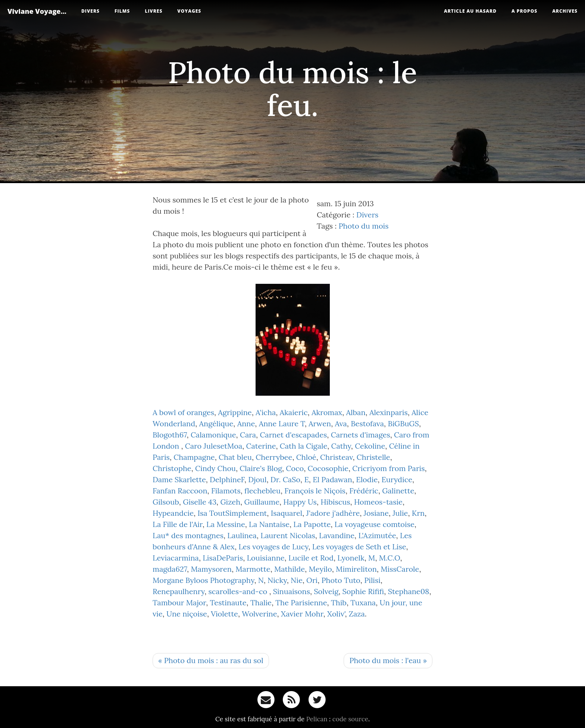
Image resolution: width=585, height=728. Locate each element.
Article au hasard (470, 11)
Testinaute (228, 603)
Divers (90, 11)
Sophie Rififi (363, 591)
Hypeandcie (173, 513)
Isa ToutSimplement (232, 513)
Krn (418, 513)
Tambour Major (179, 603)
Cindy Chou (215, 468)
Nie (297, 580)
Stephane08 (409, 591)
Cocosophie (328, 468)
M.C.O (390, 558)
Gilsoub (166, 502)
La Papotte (312, 524)
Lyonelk (351, 558)
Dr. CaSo (285, 479)
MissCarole (400, 569)
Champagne (194, 457)
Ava (341, 423)
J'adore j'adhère (333, 513)
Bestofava (367, 423)
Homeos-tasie (378, 502)
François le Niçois (315, 491)
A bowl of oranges (183, 412)
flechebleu (262, 491)
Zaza (357, 614)
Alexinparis (389, 412)
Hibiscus (335, 502)
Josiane (376, 513)
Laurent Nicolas (288, 535)
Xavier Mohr (302, 614)
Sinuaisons (292, 591)
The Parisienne (301, 603)
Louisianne (265, 558)
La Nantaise (269, 524)
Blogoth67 (170, 435)
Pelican (317, 719)
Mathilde (290, 569)
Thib (339, 603)
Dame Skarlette (179, 479)
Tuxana (363, 603)
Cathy (341, 446)
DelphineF (227, 479)
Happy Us (300, 502)
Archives (565, 11)
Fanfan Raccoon (180, 491)
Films (122, 11)
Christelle (373, 457)
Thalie (261, 603)
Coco (295, 468)
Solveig (326, 591)
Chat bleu (235, 457)
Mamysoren (211, 569)
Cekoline (370, 446)
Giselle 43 (200, 502)
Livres (154, 11)
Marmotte (253, 569)
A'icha (266, 412)
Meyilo (320, 569)
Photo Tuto (341, 580)
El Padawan (332, 479)
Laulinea (242, 535)
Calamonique (213, 435)
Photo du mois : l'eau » (388, 660)
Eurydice (397, 479)
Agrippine (235, 412)
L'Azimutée (377, 535)
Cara (248, 435)
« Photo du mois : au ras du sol (211, 660)
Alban (356, 412)
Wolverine (259, 614)
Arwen (320, 423)
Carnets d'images (361, 435)
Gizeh (230, 502)
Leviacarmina (176, 558)
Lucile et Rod (311, 558)
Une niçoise (187, 614)
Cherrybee (274, 457)
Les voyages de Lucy (273, 547)
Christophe (172, 468)
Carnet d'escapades (293, 435)
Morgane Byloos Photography (203, 580)
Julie (400, 513)
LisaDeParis (223, 558)
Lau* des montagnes (188, 535)
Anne (246, 423)
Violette (224, 614)
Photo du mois (363, 226)
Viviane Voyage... (37, 11)
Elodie (367, 479)
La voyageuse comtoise (375, 524)
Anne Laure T (282, 423)
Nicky (277, 580)
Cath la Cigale (304, 446)
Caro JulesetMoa (214, 446)
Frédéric (364, 491)
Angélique (216, 423)
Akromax (327, 412)
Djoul (257, 479)
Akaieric (294, 412)
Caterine (261, 446)
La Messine (226, 524)
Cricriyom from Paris (388, 468)
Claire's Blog (261, 468)
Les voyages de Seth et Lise (359, 547)
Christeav (336, 457)
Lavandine (337, 535)
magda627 (170, 569)
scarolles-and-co (239, 591)
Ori (312, 580)
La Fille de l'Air (178, 524)
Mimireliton (356, 569)
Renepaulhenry (179, 591)
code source (350, 719)
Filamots (226, 491)
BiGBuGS (403, 423)
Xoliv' (336, 614)
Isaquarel (287, 513)
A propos (524, 11)
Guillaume (262, 502)
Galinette (398, 491)
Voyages (189, 11)
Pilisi (372, 580)
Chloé (306, 457)
